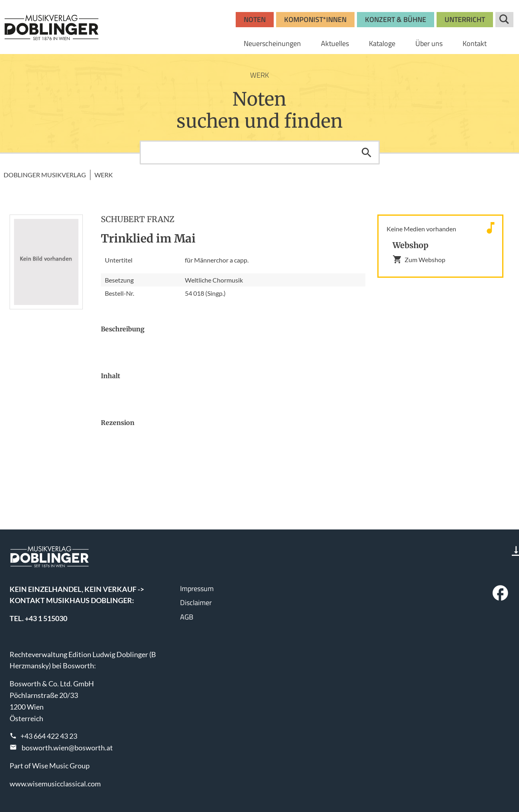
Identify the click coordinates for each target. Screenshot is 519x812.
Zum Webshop (419, 259)
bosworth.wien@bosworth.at (67, 748)
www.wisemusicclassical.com (55, 784)
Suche (504, 20)
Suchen (367, 152)
